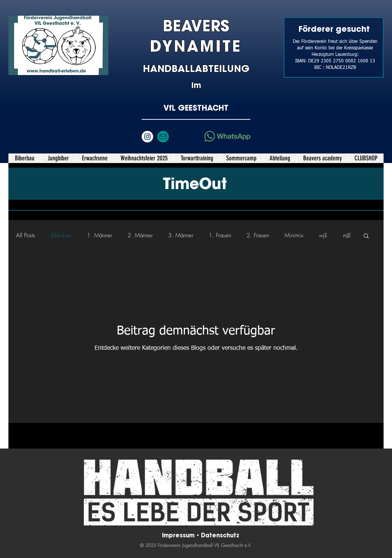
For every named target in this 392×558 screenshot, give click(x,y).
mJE (347, 235)
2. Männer (140, 235)
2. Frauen (258, 235)
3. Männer (181, 235)
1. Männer (100, 235)
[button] (58, 158)
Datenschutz (220, 535)
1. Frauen (220, 235)
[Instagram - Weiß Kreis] (147, 137)
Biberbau (61, 235)
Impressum (179, 535)
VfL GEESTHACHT (196, 108)
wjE (323, 235)
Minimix (294, 235)
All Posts (26, 235)
